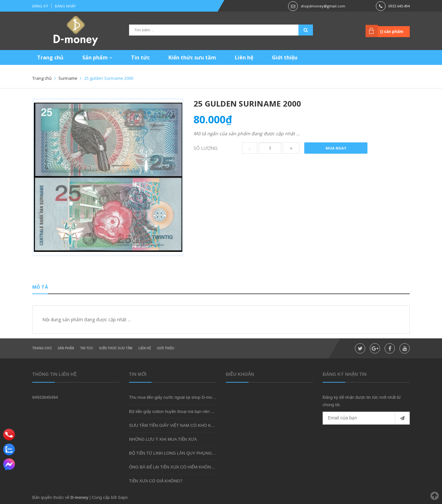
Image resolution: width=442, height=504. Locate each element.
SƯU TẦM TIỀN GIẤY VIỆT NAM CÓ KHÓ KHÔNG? (177, 425)
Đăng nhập (65, 6)
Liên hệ (244, 57)
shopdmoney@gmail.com (323, 6)
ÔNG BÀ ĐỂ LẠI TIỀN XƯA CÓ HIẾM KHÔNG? (173, 467)
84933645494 (45, 397)
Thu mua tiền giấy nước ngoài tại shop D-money (174, 397)
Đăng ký (40, 6)
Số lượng (206, 148)
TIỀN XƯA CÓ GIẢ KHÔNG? (156, 481)
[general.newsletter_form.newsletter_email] (366, 418)
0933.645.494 (399, 6)
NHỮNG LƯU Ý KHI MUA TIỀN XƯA (163, 439)
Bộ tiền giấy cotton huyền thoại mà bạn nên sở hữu (177, 411)
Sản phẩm (97, 57)
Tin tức (140, 57)
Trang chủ (50, 57)
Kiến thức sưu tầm (192, 57)
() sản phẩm (392, 31)
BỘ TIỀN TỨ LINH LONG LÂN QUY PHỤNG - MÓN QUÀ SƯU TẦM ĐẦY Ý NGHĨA (206, 453)
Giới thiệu (285, 57)
